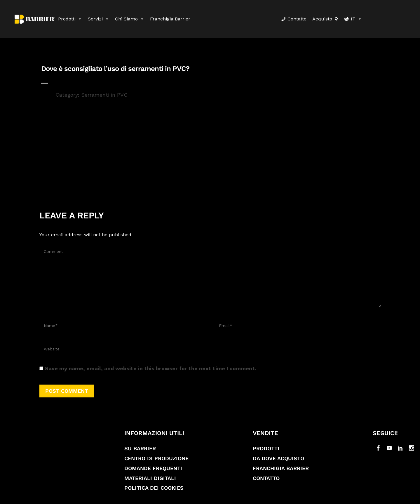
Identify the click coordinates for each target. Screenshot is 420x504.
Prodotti (70, 19)
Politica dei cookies (154, 488)
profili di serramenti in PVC (161, 148)
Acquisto (322, 19)
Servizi (99, 19)
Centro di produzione (156, 458)
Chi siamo (130, 19)
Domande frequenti (153, 468)
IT (356, 19)
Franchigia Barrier (170, 19)
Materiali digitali (150, 478)
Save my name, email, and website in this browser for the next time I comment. (151, 368)
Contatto (297, 19)
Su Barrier (140, 448)
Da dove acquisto (278, 458)
